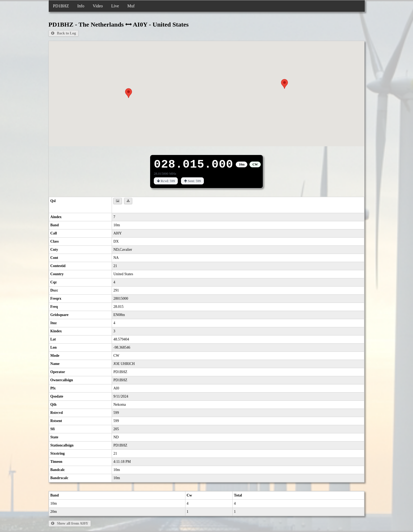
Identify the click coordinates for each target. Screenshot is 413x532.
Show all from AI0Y (70, 523)
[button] (129, 93)
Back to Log (63, 33)
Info (81, 6)
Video (98, 6)
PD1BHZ (61, 6)
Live (115, 6)
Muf (131, 6)
